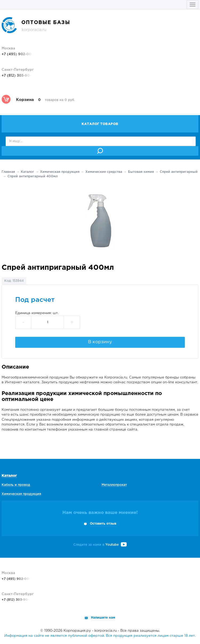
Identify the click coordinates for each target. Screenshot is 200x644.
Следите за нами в (100, 545)
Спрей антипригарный (179, 172)
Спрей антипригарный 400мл (33, 176)
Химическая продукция (60, 172)
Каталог (27, 172)
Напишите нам (103, 618)
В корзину (100, 342)
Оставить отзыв (103, 524)
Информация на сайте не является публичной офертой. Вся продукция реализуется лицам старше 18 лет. (100, 636)
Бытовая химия (141, 172)
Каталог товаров (100, 124)
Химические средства (104, 172)
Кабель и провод (16, 485)
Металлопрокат (114, 485)
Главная (8, 172)
